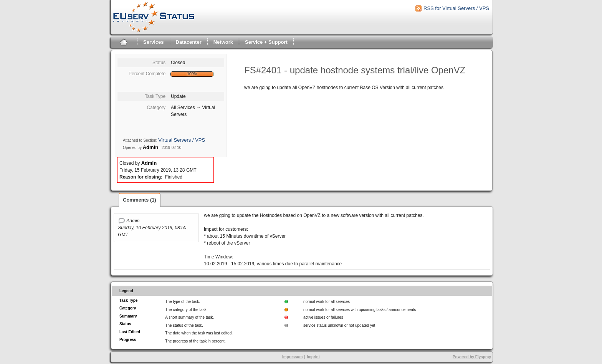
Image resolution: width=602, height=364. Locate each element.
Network (223, 42)
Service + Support (266, 42)
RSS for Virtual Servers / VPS (456, 8)
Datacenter (189, 42)
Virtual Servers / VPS (182, 140)
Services (154, 42)
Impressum (292, 357)
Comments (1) (140, 200)
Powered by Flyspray (472, 357)
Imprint (313, 357)
